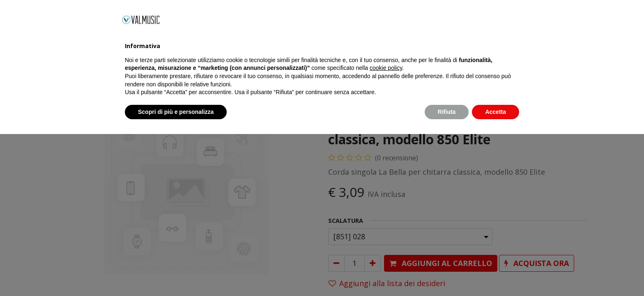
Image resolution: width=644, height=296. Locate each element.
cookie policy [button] (386, 230)
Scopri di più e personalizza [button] (176, 273)
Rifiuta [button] (447, 273)
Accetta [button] (496, 273)
